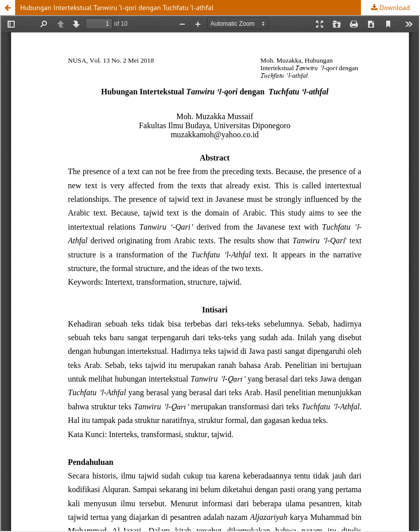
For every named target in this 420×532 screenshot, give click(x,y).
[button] (8, 8)
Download (394, 8)
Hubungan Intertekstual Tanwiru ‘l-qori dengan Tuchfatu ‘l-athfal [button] (117, 8)
